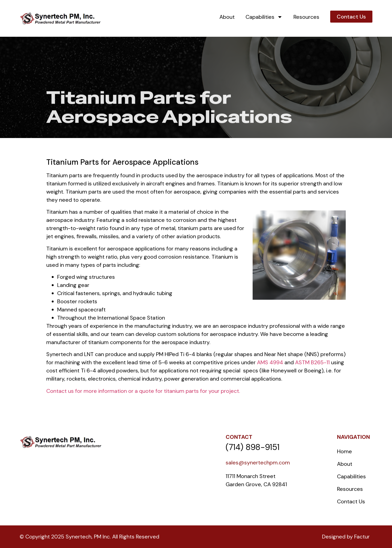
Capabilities (264, 17)
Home (344, 451)
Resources (306, 17)
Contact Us (351, 501)
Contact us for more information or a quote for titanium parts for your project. (143, 391)
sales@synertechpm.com (258, 463)
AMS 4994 (270, 362)
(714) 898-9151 (253, 447)
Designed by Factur (346, 537)
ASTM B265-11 (312, 362)
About (227, 17)
